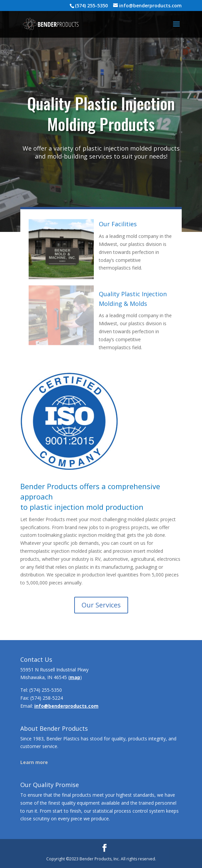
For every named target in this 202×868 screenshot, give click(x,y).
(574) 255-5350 (46, 690)
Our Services (101, 605)
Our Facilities (118, 224)
